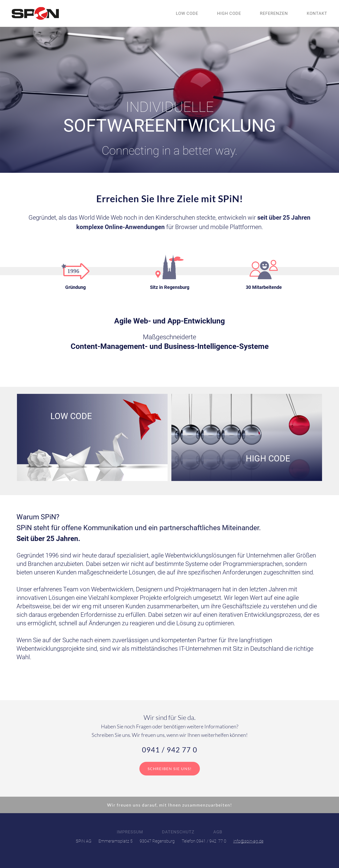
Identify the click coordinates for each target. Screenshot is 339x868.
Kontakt (317, 13)
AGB (218, 832)
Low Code (187, 13)
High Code (229, 13)
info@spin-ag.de (248, 841)
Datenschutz (178, 832)
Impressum (130, 832)
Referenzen (274, 13)
